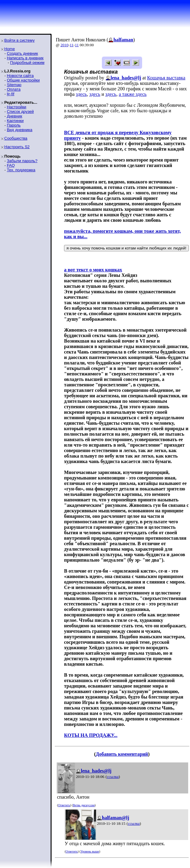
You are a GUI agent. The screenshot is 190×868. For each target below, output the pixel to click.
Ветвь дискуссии (84, 805)
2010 (64, 45)
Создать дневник (22, 53)
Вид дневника (20, 130)
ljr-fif (11, 94)
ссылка (113, 777)
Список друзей (20, 112)
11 (72, 45)
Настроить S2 (17, 147)
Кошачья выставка (166, 78)
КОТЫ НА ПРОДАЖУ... (91, 735)
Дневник (14, 116)
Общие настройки (23, 80)
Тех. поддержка (21, 170)
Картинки (15, 121)
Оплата (14, 89)
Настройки (16, 107)
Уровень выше (90, 851)
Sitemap (14, 85)
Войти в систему (19, 40)
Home (10, 49)
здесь (81, 94)
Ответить (64, 805)
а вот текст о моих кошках (93, 270)
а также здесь (133, 94)
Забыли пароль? (22, 161)
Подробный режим (27, 63)
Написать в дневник (25, 58)
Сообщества (16, 138)
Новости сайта (20, 76)
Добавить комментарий (122, 754)
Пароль (14, 125)
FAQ (11, 165)
